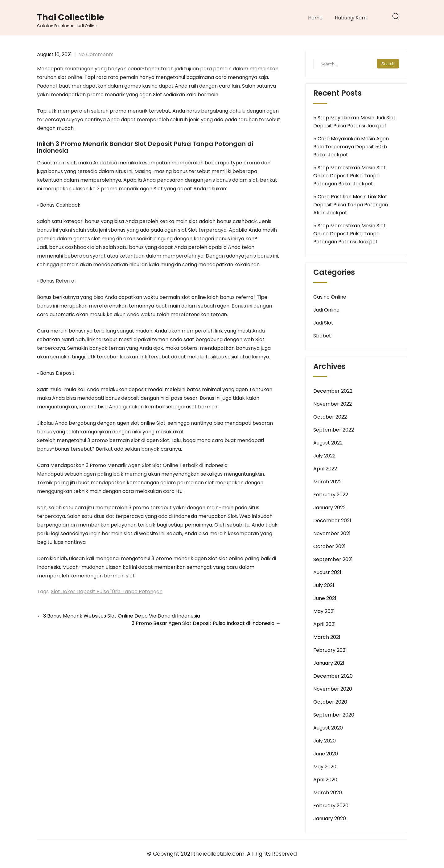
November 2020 (333, 689)
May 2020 (325, 767)
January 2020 (330, 818)
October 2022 (330, 417)
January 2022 (329, 508)
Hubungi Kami (351, 18)
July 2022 (324, 456)
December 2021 (332, 521)
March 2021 (327, 637)
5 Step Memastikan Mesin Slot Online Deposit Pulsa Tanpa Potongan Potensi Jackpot (349, 234)
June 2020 (326, 754)
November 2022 (333, 404)
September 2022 (334, 430)
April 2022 (325, 469)
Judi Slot (323, 323)
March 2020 (328, 793)
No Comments (96, 54)
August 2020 (328, 728)
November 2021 (332, 533)
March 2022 (327, 482)
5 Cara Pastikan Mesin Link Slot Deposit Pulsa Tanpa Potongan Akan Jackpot (351, 205)
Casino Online (330, 297)
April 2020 (325, 780)
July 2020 (325, 741)
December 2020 (333, 676)
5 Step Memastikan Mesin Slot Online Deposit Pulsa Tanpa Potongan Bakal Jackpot (349, 176)
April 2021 (325, 624)
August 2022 (328, 443)
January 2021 (329, 663)
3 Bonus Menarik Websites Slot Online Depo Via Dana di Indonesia (119, 616)
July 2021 (324, 585)
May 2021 (324, 611)
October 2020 (330, 702)
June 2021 (325, 598)
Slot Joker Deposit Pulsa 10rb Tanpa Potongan (107, 591)
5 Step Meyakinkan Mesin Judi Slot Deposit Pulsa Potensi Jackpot (354, 122)
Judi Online (326, 310)
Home (315, 18)
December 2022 (333, 391)
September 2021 (333, 559)
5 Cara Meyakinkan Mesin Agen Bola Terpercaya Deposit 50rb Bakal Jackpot (351, 147)
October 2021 (329, 546)
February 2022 (331, 495)
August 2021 (327, 572)
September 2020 (334, 715)
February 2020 (331, 806)
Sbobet (322, 336)
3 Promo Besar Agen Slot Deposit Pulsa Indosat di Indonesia (206, 623)
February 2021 (330, 650)
